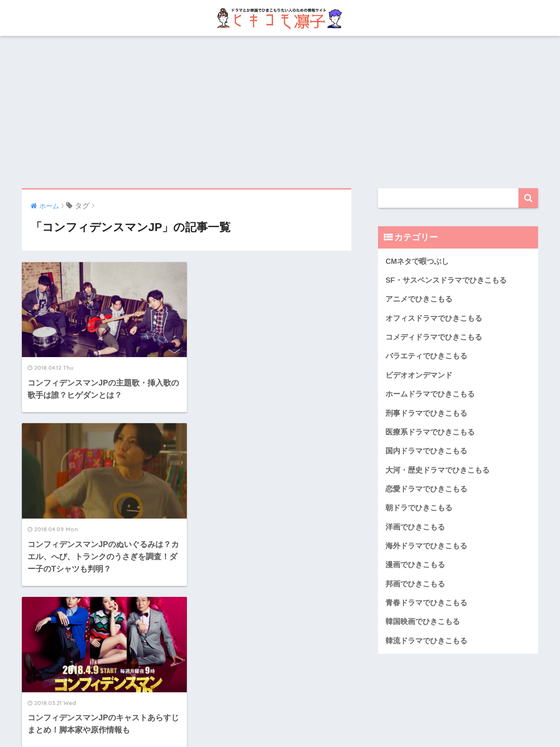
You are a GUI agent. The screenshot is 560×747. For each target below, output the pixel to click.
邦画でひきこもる (415, 584)
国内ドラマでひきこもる (426, 451)
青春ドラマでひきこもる (426, 603)
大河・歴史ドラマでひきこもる (437, 470)
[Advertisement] (280, 112)
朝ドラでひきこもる (419, 508)
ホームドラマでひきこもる (430, 394)
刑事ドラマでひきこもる (426, 413)
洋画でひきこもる (415, 527)
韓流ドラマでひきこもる (426, 641)
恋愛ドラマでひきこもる (426, 489)
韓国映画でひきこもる (423, 622)
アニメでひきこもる (419, 299)
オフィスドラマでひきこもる (434, 318)
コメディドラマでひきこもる (434, 337)
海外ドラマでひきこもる (426, 546)
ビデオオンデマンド (419, 375)
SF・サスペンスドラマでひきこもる (446, 280)
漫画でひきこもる (415, 565)
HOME (280, 711)
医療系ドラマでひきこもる (430, 432)
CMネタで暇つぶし (417, 261)
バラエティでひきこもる (426, 356)
